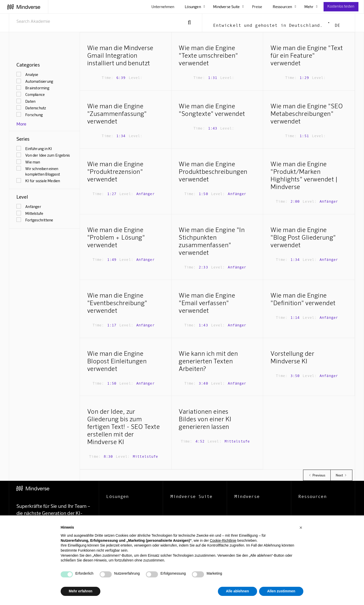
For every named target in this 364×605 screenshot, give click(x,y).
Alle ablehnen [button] (237, 591)
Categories (28, 65)
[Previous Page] (317, 475)
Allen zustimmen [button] (281, 591)
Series (23, 139)
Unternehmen (163, 7)
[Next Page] (341, 475)
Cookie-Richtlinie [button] (223, 540)
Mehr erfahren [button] (81, 591)
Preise (257, 7)
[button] (301, 528)
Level (22, 197)
